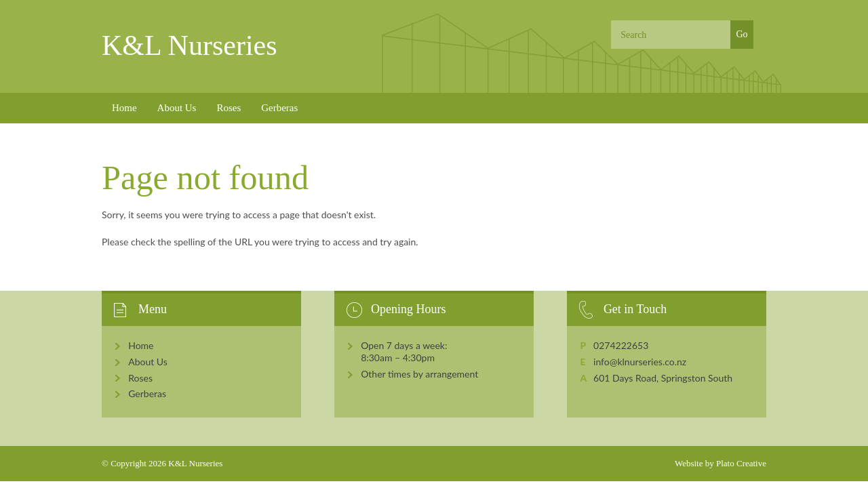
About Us (177, 108)
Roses (229, 108)
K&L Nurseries (190, 45)
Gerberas (279, 108)
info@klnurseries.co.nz (640, 362)
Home (124, 108)
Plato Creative (741, 463)
